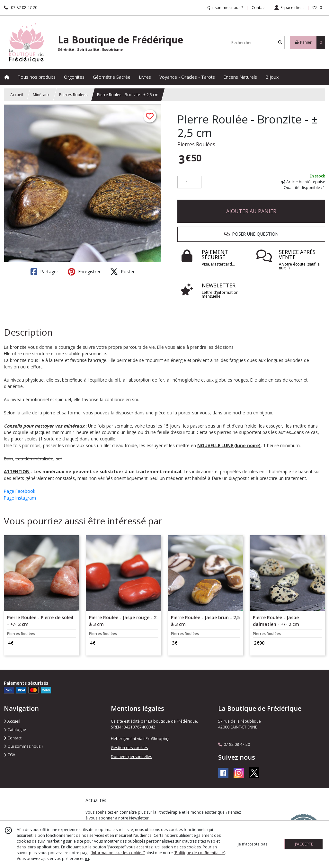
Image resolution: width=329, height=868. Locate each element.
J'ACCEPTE (304, 844)
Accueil (17, 95)
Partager (44, 272)
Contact (259, 8)
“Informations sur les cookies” (118, 853)
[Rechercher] (280, 43)
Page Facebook (20, 491)
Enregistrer (84, 272)
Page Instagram (20, 498)
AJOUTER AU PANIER (251, 211)
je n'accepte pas (253, 844)
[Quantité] (189, 182)
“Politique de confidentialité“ (200, 853)
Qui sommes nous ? (23, 746)
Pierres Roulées (73, 95)
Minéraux (41, 95)
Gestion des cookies (129, 748)
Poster (122, 272)
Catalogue (15, 730)
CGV (9, 755)
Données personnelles (131, 757)
